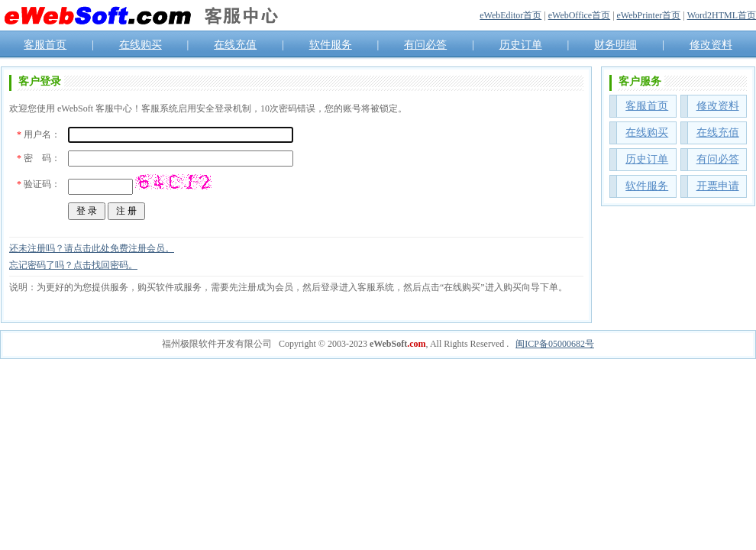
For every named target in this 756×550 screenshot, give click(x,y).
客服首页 (45, 45)
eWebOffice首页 (579, 15)
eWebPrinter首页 (649, 15)
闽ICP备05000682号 (555, 344)
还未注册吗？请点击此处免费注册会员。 (92, 248)
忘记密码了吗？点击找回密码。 (73, 265)
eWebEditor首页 (510, 15)
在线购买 (141, 45)
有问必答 (425, 45)
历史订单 (521, 45)
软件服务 (331, 45)
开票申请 (718, 186)
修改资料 (711, 45)
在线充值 (235, 45)
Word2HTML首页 (722, 15)
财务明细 (615, 45)
